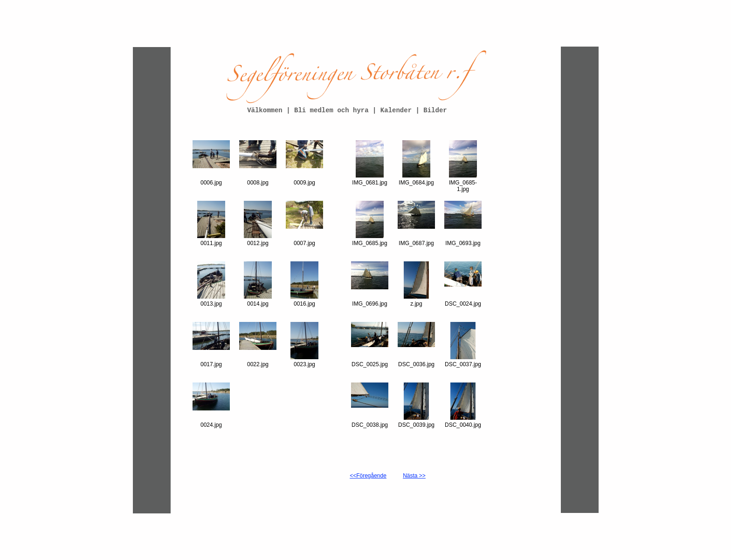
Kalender (396, 110)
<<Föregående (368, 476)
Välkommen (265, 110)
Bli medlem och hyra (333, 110)
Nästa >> (414, 476)
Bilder (435, 110)
